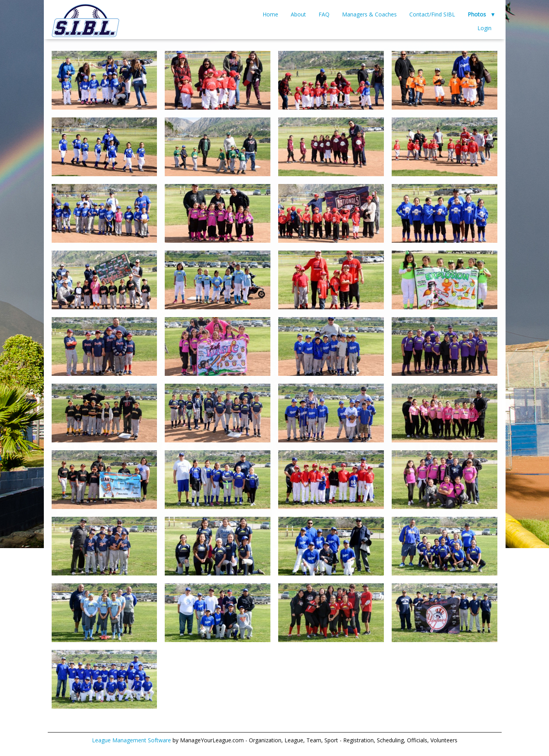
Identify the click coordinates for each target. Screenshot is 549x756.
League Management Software (131, 740)
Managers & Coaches (369, 14)
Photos (477, 14)
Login (484, 28)
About (298, 14)
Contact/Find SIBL (432, 14)
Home (270, 14)
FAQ (324, 14)
